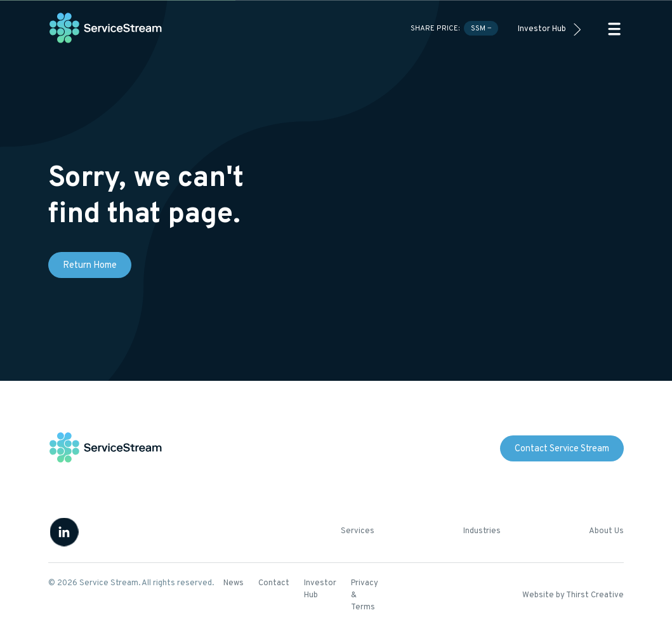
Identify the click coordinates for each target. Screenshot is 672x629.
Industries (482, 531)
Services (358, 531)
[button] (614, 29)
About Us (606, 531)
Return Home (90, 266)
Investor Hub (542, 29)
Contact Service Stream (562, 449)
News (234, 583)
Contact (274, 583)
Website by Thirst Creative (573, 595)
